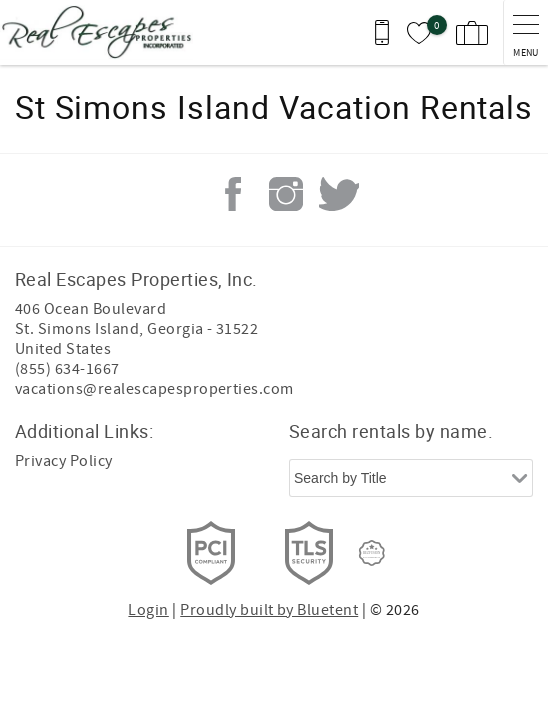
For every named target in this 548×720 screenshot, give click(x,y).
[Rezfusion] (372, 553)
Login (148, 610)
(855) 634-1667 (67, 369)
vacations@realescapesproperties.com (154, 389)
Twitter (339, 194)
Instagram (286, 194)
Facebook (233, 194)
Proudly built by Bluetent (269, 610)
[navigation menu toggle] (525, 32)
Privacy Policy (64, 461)
